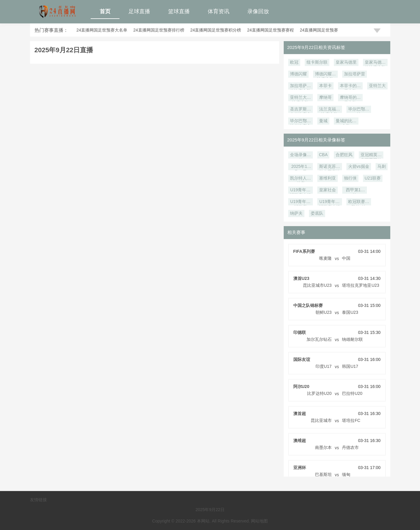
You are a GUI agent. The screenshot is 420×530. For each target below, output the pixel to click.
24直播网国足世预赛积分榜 (216, 30)
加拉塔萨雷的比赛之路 (301, 86)
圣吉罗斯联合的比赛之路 (301, 110)
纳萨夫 (296, 213)
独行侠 (350, 178)
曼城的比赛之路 (346, 121)
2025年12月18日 (300, 167)
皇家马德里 (346, 62)
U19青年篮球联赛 (301, 202)
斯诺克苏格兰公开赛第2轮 (330, 167)
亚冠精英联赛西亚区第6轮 (371, 155)
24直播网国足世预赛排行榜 (159, 30)
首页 (105, 11)
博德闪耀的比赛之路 (325, 75)
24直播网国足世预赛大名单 (102, 30)
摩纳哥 (325, 97)
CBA (323, 155)
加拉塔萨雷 (355, 74)
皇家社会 (328, 190)
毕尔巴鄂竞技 (359, 110)
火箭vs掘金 (359, 166)
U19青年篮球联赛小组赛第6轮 (330, 202)
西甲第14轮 (355, 191)
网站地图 (259, 521)
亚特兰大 (377, 86)
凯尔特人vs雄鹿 (301, 179)
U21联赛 (373, 178)
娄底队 (317, 213)
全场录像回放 (301, 155)
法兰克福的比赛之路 (330, 110)
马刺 (382, 166)
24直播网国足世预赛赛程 (270, 30)
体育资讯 (219, 11)
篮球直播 (179, 11)
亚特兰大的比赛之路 (301, 98)
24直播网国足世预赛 (319, 30)
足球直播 (139, 11)
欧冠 (294, 62)
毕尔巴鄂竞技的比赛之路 (301, 121)
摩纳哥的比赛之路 (350, 98)
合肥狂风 (344, 155)
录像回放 (258, 11)
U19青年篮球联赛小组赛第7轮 (301, 191)
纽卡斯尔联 (317, 62)
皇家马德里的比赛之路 (375, 63)
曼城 (323, 121)
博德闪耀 (298, 74)
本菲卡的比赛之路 (350, 86)
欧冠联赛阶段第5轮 (359, 202)
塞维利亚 (328, 178)
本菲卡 (325, 86)
